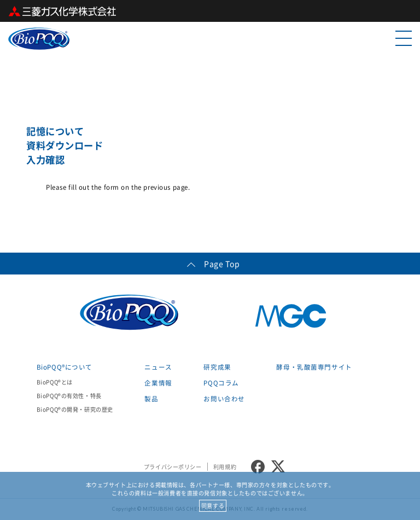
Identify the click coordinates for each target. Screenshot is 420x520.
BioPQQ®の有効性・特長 (69, 396)
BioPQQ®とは (55, 382)
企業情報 (158, 383)
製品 (151, 399)
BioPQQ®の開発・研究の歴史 (75, 409)
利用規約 (225, 467)
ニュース (158, 367)
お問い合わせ (224, 399)
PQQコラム (221, 383)
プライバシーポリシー (173, 467)
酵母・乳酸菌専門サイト (314, 367)
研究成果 (217, 367)
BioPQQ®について (65, 367)
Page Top (210, 264)
